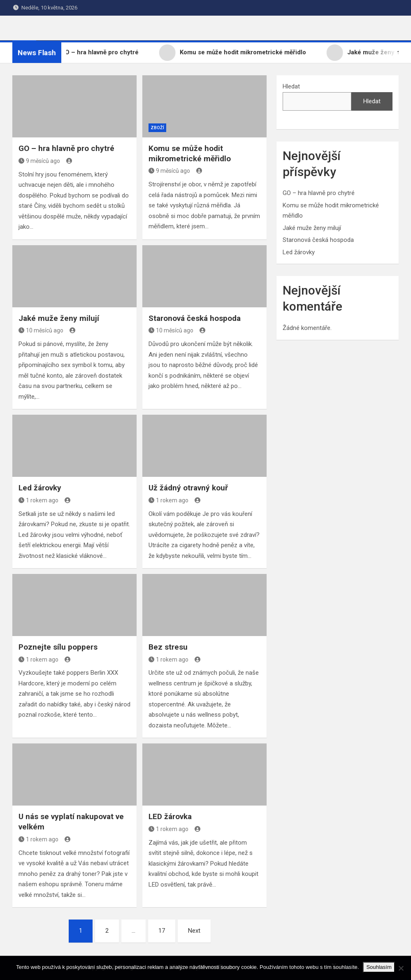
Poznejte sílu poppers (58, 647)
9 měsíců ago (39, 161)
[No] (401, 968)
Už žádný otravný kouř (188, 488)
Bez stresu (168, 647)
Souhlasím (379, 967)
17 (162, 931)
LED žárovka (170, 816)
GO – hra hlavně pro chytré (66, 148)
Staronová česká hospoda (195, 318)
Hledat (291, 86)
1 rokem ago (38, 500)
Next (194, 931)
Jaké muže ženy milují (59, 318)
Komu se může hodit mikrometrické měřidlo (190, 153)
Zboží (157, 128)
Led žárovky (40, 488)
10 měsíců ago (41, 330)
